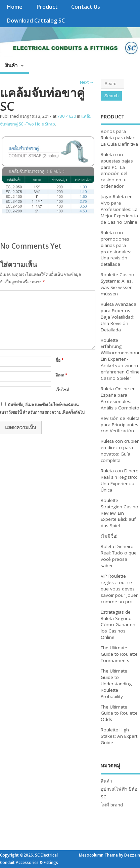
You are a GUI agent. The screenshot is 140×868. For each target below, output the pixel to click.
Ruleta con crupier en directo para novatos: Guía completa (120, 451)
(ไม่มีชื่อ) (109, 536)
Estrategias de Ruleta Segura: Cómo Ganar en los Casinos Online (118, 625)
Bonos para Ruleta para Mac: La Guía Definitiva (119, 138)
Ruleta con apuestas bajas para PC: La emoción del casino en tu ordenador (117, 170)
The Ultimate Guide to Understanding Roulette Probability (116, 684)
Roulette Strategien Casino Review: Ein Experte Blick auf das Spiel (120, 513)
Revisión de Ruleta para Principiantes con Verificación (120, 425)
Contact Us (86, 7)
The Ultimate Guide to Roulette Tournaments (119, 654)
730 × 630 (67, 116)
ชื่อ (60, 360)
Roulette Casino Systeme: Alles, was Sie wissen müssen (118, 284)
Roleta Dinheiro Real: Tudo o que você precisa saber (119, 556)
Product (47, 7)
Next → (87, 82)
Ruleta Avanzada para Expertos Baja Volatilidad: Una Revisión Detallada (119, 317)
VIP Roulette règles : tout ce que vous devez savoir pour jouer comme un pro (119, 589)
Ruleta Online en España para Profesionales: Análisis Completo (120, 398)
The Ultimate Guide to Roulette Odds (119, 713)
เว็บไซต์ (62, 390)
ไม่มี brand (112, 805)
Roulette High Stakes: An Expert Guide (119, 736)
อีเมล (61, 375)
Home (15, 7)
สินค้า (11, 65)
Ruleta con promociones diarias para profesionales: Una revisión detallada (116, 248)
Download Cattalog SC (36, 21)
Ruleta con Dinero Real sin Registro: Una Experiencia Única (120, 480)
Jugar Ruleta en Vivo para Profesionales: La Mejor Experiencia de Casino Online (119, 209)
